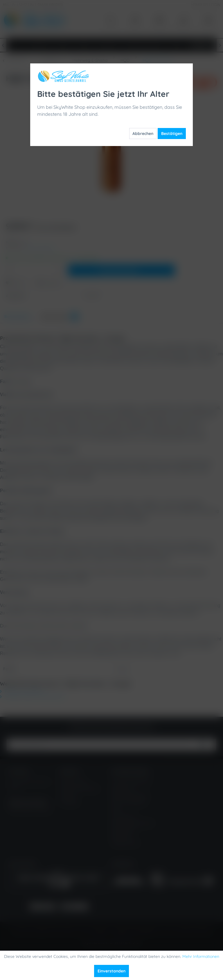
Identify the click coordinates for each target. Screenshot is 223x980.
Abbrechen (143, 134)
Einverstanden (111, 971)
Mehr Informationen (201, 956)
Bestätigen (172, 134)
